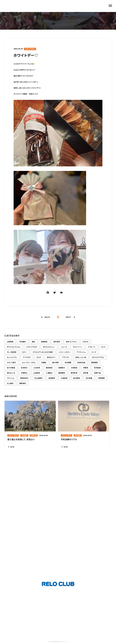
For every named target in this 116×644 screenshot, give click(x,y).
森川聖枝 (77, 380)
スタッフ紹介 (11, 364)
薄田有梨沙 (24, 380)
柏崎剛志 (44, 343)
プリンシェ (11, 380)
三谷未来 (37, 369)
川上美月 (10, 385)
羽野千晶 (97, 374)
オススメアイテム (98, 359)
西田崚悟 (94, 364)
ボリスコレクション (14, 348)
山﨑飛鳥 (10, 343)
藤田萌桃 (62, 374)
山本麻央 (37, 374)
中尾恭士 (24, 374)
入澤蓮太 (49, 374)
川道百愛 (64, 380)
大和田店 (74, 369)
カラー (25, 354)
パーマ (94, 354)
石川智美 (89, 380)
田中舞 (86, 374)
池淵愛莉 (52, 380)
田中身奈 (57, 343)
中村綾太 (23, 343)
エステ (39, 359)
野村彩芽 (74, 374)
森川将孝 (56, 364)
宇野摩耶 (101, 380)
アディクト (66, 359)
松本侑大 (24, 369)
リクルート (92, 348)
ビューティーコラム (29, 364)
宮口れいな (11, 374)
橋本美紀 (49, 369)
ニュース (64, 348)
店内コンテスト (71, 343)
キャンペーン (77, 348)
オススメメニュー (49, 348)
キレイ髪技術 (12, 354)
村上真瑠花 (38, 380)
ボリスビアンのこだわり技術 (43, 354)
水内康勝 (68, 364)
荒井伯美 (97, 369)
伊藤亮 (86, 369)
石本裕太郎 (81, 364)
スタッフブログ (30, 49)
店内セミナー (52, 359)
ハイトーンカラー (65, 354)
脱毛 (33, 343)
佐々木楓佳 (11, 369)
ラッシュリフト (12, 359)
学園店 (44, 364)
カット (104, 348)
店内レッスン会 (81, 359)
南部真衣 (23, 385)
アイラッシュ (81, 354)
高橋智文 (62, 369)
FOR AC (86, 343)
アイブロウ (27, 359)
